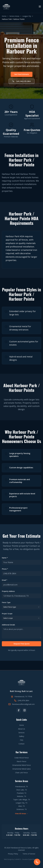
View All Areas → (22, 814)
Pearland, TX (22, 793)
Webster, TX (21, 796)
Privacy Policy (13, 854)
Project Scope (7, 614)
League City (27, 16)
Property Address (8, 591)
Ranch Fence (21, 761)
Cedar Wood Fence (22, 758)
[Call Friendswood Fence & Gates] (37, 862)
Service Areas (14, 16)
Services (21, 733)
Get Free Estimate (22, 74)
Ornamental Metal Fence (21, 765)
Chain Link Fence (21, 773)
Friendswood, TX (21, 787)
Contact (21, 744)
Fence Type (6, 602)
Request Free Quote (22, 644)
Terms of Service (29, 854)
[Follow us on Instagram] (25, 710)
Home (4, 16)
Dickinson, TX (22, 809)
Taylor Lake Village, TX (22, 800)
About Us (22, 729)
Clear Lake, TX (21, 790)
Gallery (22, 736)
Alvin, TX (21, 806)
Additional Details (8, 625)
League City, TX (21, 803)
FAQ (22, 740)
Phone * (5, 569)
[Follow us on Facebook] (19, 710)
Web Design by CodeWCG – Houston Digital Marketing (22, 859)
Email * (5, 580)
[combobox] (21, 607)
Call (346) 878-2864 (22, 81)
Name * (5, 558)
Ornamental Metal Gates (22, 769)
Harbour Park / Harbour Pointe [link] (13, 19)
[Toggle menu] (40, 7)
